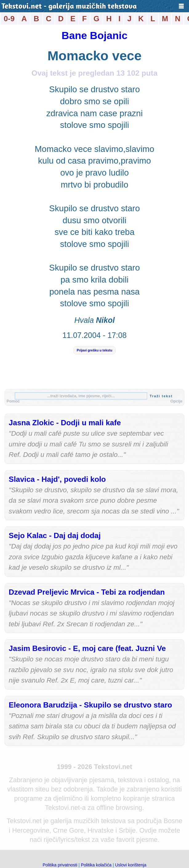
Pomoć (13, 401)
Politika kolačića (96, 865)
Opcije (176, 401)
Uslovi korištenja (131, 865)
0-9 (9, 19)
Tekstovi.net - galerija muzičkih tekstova (69, 7)
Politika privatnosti (60, 865)
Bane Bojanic (95, 35)
